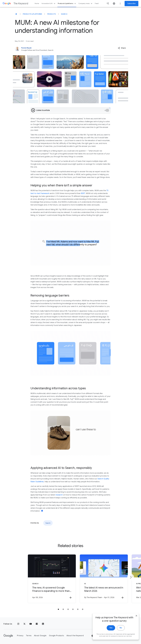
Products (51, 14)
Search (64, 14)
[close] (134, 624)
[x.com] (24, 624)
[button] (122, 48)
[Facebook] (37, 624)
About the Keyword (75, 636)
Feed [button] (97, 3)
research (59, 495)
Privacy (20, 636)
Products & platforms (67, 4)
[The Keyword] (16, 14)
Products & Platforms (32, 14)
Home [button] (37, 3)
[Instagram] (18, 624)
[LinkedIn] (43, 624)
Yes (109, 636)
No (119, 636)
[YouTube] (31, 624)
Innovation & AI (49, 4)
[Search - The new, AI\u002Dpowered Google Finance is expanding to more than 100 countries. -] (42, 579)
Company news (86, 4)
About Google (40, 636)
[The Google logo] (8, 636)
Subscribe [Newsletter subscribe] (131, 4)
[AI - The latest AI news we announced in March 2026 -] (99, 579)
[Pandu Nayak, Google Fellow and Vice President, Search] (59, 49)
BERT (83, 193)
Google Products (56, 636)
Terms (29, 636)
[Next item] (131, 577)
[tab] (58, 609)
